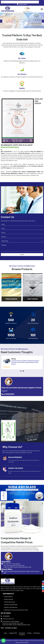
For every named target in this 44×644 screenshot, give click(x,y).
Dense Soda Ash (9, 599)
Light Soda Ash (8, 597)
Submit (22, 255)
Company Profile (13, 633)
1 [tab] (21, 371)
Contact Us (22, 635)
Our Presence (37, 633)
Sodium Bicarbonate (10, 602)
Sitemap (29, 633)
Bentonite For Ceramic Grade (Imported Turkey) (16, 610)
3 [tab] (24, 371)
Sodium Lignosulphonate (11, 607)
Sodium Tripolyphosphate (11, 605)
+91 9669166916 (8, 394)
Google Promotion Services (22, 642)
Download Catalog (22, 4)
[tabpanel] (22, 362)
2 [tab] (22, 371)
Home (6, 633)
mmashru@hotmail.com (7, 619)
